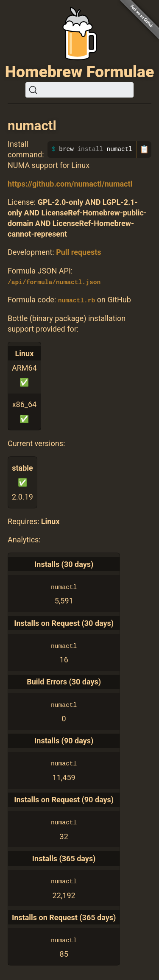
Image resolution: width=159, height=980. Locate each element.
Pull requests (78, 252)
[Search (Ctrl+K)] (79, 90)
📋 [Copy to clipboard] (144, 149)
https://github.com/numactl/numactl (70, 184)
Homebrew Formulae (80, 72)
